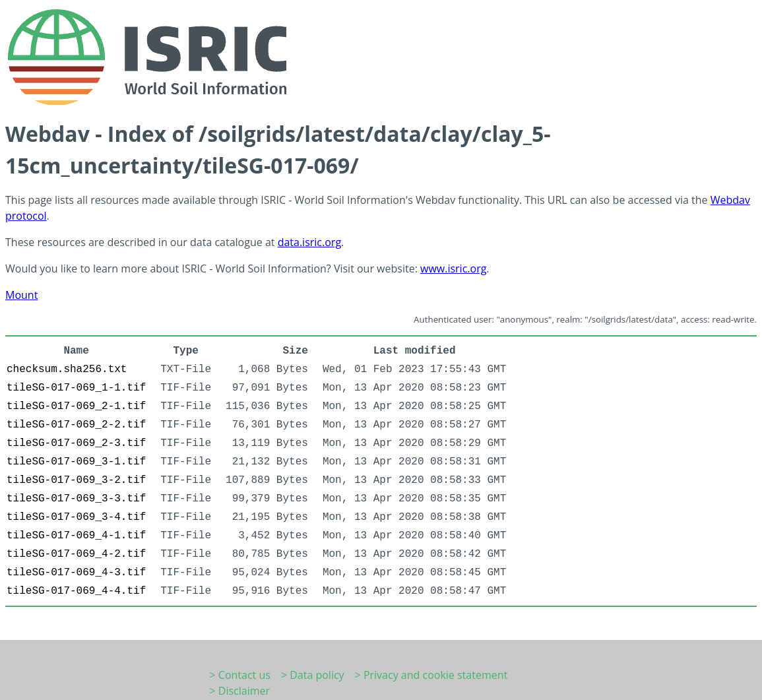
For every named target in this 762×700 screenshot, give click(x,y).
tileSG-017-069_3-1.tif (76, 462)
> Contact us (240, 675)
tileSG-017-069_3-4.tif (76, 517)
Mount (21, 295)
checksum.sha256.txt (67, 369)
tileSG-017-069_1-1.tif (76, 388)
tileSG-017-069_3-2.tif (76, 480)
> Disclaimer (240, 691)
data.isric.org (309, 242)
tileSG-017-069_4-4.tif (76, 591)
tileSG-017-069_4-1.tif (76, 536)
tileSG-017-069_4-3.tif (76, 573)
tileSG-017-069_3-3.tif (76, 499)
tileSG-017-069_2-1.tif (76, 406)
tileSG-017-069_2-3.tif (76, 443)
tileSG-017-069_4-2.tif (76, 554)
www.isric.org (453, 269)
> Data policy (313, 675)
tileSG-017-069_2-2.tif (76, 425)
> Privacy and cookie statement (431, 675)
